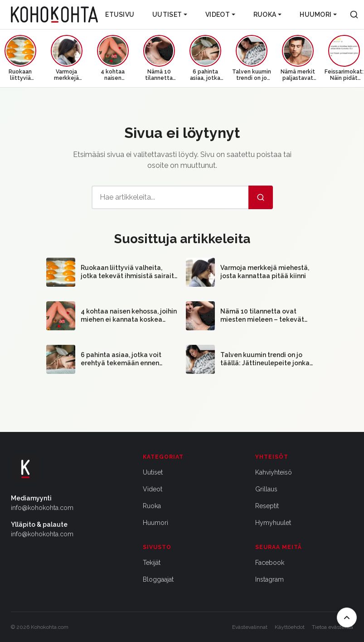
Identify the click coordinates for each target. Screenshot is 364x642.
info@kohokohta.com (42, 508)
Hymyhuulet (273, 523)
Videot (220, 15)
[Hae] (261, 197)
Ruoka (267, 15)
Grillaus (266, 489)
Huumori (318, 15)
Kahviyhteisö (274, 472)
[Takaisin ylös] (347, 617)
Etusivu (120, 15)
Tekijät (152, 563)
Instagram (269, 579)
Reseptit (267, 506)
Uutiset (170, 15)
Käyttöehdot (290, 627)
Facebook (270, 563)
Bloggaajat (158, 579)
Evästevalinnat (250, 627)
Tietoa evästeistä (332, 627)
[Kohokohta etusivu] (54, 15)
